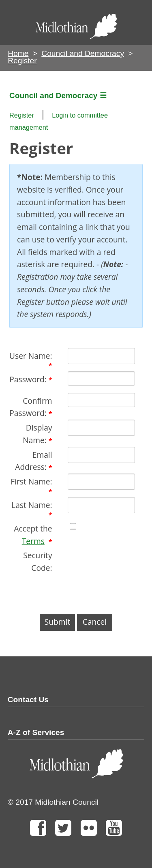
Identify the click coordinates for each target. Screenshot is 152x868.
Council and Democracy (83, 53)
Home (18, 53)
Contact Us (28, 700)
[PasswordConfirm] (101, 400)
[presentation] (71, 590)
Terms (33, 541)
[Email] (101, 455)
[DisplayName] (101, 428)
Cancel (95, 622)
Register (22, 115)
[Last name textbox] (101, 505)
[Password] (101, 378)
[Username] (101, 356)
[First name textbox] (101, 482)
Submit (57, 622)
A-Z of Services (36, 732)
